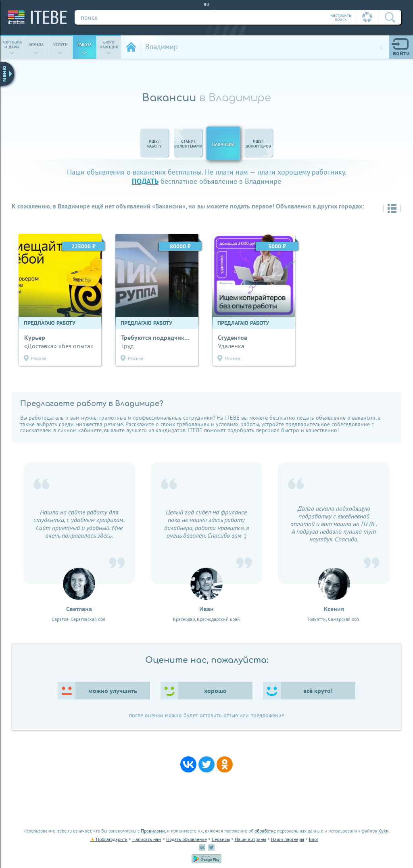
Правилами (153, 831)
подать (145, 181)
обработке (265, 831)
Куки (384, 831)
